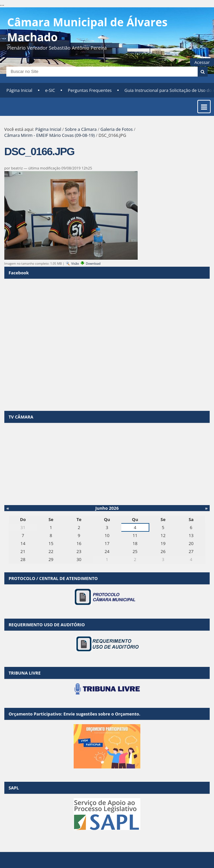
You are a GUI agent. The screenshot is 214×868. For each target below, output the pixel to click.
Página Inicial (19, 90)
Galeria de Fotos (116, 129)
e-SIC (50, 90)
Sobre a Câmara (81, 129)
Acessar (202, 62)
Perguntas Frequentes (90, 90)
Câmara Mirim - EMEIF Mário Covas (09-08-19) (49, 135)
